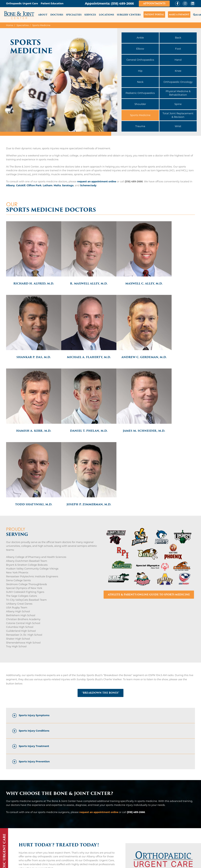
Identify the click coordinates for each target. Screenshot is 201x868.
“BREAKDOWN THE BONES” (101, 602)
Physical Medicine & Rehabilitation (178, 93)
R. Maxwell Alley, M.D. (77, 276)
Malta (57, 185)
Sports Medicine (140, 115)
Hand (178, 60)
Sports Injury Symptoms (34, 624)
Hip (140, 71)
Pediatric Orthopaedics (140, 93)
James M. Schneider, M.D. (30, 410)
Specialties (74, 15)
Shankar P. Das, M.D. (171, 276)
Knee (178, 71)
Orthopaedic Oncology (178, 82)
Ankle (140, 38)
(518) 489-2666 (122, 3)
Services (90, 15)
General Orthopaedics (140, 60)
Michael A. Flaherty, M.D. (30, 343)
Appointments (154, 3)
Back (178, 38)
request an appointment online (97, 182)
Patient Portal (154, 15)
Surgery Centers (129, 15)
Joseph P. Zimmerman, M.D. (124, 412)
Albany (10, 185)
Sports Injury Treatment (34, 655)
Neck (140, 82)
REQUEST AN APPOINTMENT (173, 843)
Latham (48, 185)
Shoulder (140, 104)
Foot (178, 49)
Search (194, 14)
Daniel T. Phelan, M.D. (171, 341)
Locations (106, 15)
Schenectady (88, 185)
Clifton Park (34, 185)
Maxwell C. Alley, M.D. (124, 276)
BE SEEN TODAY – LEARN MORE (44, 786)
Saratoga (68, 185)
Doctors (57, 15)
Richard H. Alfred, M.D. (30, 276)
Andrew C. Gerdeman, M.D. (77, 343)
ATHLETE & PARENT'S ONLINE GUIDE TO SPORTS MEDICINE (149, 503)
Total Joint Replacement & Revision (178, 115)
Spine (178, 104)
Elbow (140, 49)
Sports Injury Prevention (34, 671)
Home (10, 25)
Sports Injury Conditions (34, 640)
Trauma (140, 126)
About (43, 15)
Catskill (21, 185)
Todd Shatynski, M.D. (77, 410)
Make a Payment (179, 15)
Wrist (178, 126)
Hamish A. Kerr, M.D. (124, 341)
